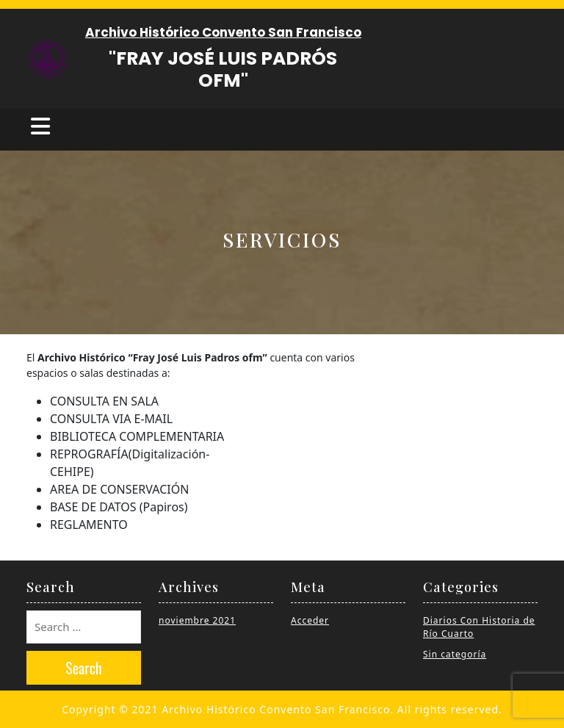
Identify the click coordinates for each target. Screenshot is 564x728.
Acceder (310, 620)
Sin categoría (455, 654)
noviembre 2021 (197, 620)
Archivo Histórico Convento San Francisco (223, 32)
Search (84, 668)
